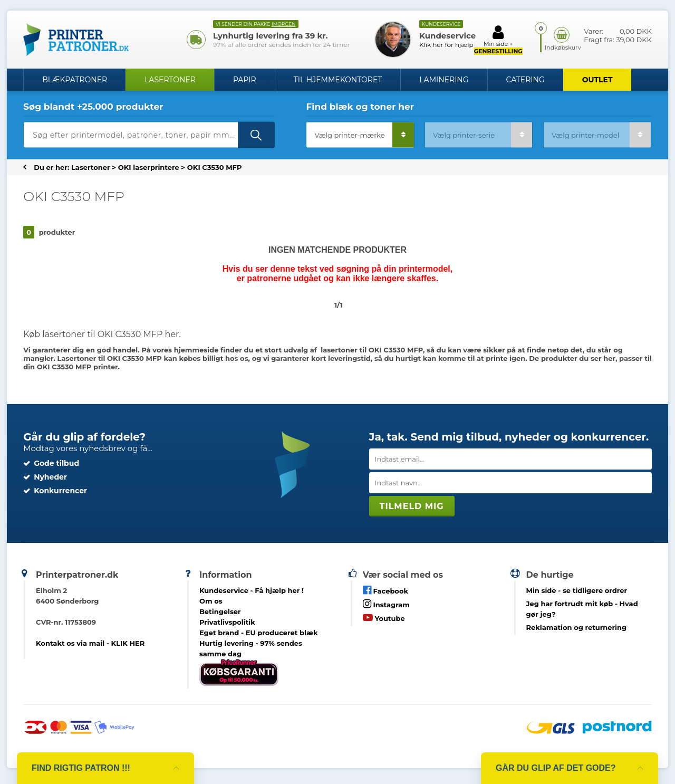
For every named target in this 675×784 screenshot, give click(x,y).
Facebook (385, 590)
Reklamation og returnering (577, 627)
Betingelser (220, 611)
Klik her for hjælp (446, 45)
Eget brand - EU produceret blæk (259, 633)
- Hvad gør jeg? (582, 609)
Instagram (386, 604)
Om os (211, 601)
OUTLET (597, 80)
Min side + (498, 40)
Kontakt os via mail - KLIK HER (90, 643)
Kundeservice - (252, 590)
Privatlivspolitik (227, 622)
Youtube (384, 618)
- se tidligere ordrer (577, 590)
